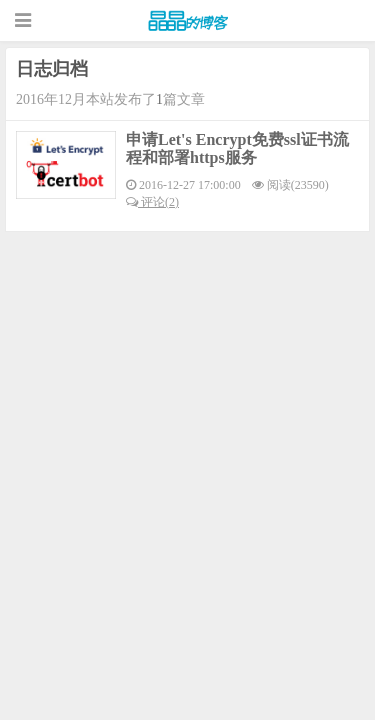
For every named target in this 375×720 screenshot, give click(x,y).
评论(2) (152, 202)
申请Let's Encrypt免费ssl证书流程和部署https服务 (237, 148)
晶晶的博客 (188, 21)
